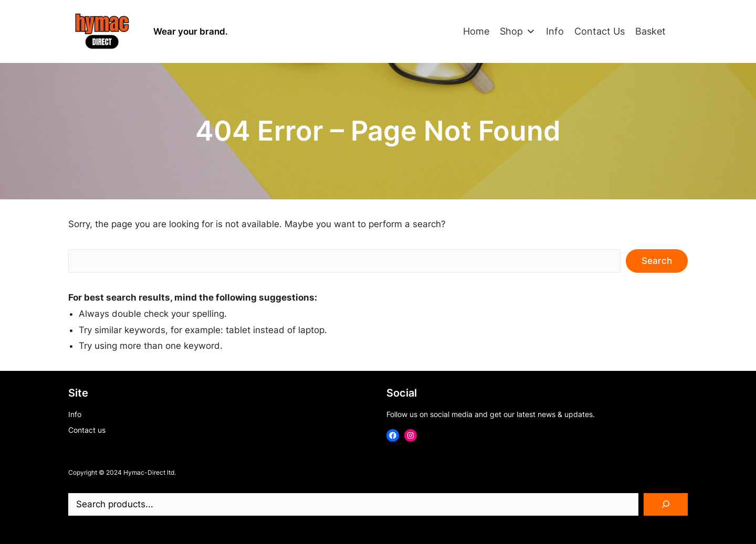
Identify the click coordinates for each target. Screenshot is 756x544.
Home (476, 31)
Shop (518, 31)
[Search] (666, 505)
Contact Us (600, 31)
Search (657, 261)
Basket (650, 31)
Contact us (87, 430)
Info (555, 31)
